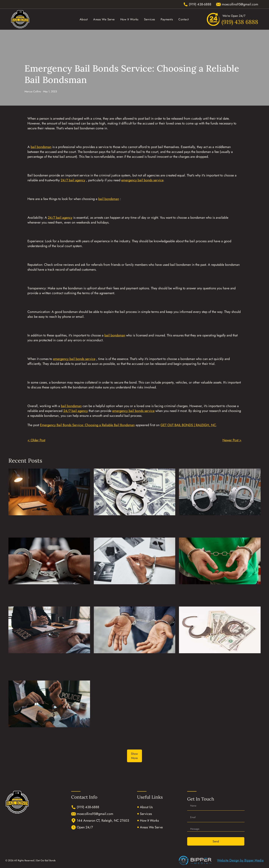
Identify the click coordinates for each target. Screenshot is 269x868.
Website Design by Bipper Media (240, 860)
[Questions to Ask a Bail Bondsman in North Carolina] (220, 492)
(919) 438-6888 (88, 807)
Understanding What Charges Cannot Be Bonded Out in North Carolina (133, 592)
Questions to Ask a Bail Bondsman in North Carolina (214, 523)
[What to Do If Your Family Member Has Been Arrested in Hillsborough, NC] (49, 704)
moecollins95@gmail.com (95, 814)
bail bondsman (41, 147)
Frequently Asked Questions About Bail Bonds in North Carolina (218, 661)
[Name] (216, 806)
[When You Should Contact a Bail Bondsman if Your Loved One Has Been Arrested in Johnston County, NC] (49, 630)
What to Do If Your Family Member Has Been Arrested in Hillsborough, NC (45, 735)
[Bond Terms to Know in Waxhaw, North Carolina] (135, 492)
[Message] (216, 828)
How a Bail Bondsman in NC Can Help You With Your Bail (217, 592)
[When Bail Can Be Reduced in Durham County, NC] (49, 561)
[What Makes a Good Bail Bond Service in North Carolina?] (135, 630)
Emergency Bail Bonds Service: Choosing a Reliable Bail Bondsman (87, 425)
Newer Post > (232, 440)
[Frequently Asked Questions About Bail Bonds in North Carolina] (220, 630)
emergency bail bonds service (142, 180)
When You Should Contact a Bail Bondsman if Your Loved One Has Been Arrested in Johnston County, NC (49, 664)
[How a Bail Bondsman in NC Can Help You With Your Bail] (220, 561)
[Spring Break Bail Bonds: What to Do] (49, 492)
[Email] (216, 817)
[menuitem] (84, 19)
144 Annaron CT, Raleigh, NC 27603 (103, 821)
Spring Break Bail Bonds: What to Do (38, 521)
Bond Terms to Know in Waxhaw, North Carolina (133, 521)
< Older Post (36, 440)
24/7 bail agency (73, 180)
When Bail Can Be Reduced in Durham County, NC (49, 590)
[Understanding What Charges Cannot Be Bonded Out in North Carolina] (135, 561)
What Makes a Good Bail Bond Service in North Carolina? (132, 661)
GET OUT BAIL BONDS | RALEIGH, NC (188, 425)
